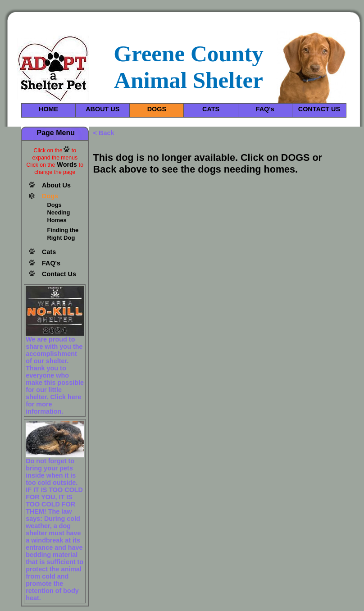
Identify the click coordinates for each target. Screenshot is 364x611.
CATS (211, 109)
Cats (49, 252)
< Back (104, 133)
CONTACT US (319, 109)
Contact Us (59, 274)
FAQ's (265, 109)
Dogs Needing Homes (58, 212)
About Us (56, 185)
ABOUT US (102, 109)
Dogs (50, 196)
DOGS (157, 109)
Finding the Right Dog (63, 234)
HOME (48, 109)
